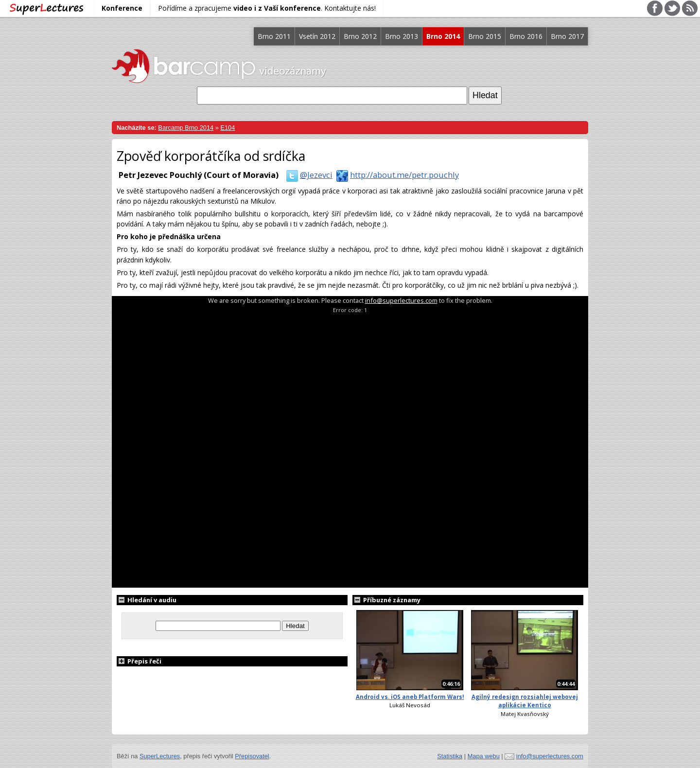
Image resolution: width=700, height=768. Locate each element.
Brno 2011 (274, 36)
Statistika (450, 756)
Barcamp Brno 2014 (186, 128)
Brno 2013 (402, 36)
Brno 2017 (567, 36)
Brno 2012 (360, 36)
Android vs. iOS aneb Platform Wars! (410, 697)
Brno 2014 (443, 36)
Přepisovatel (252, 756)
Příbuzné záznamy (386, 600)
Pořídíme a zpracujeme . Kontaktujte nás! (267, 8)
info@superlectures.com (401, 300)
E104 (227, 128)
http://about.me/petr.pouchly (396, 175)
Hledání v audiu (147, 600)
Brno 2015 (485, 36)
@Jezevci (307, 175)
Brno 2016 (526, 36)
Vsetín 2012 (317, 36)
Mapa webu (484, 756)
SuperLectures (160, 756)
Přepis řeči (139, 661)
